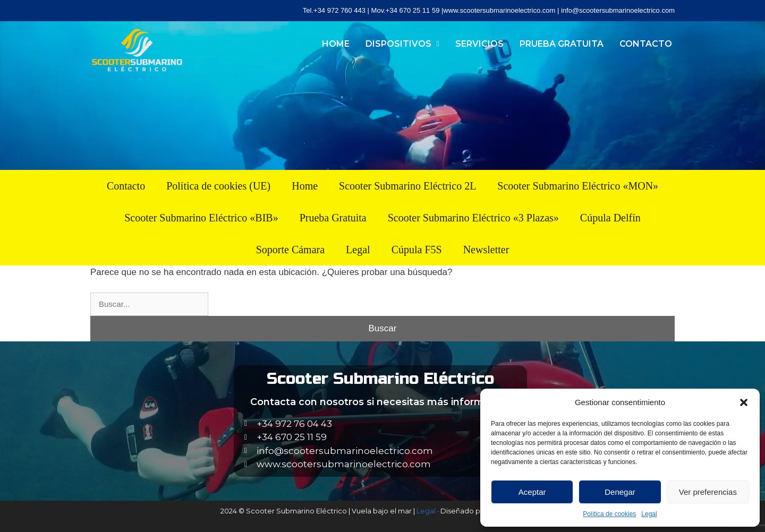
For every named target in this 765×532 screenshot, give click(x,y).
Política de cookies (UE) (218, 186)
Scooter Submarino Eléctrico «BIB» (201, 218)
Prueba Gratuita (562, 44)
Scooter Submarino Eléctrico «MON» (578, 186)
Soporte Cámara (290, 250)
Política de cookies (609, 514)
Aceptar (532, 492)
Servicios (479, 44)
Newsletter (486, 250)
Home (336, 44)
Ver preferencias (708, 492)
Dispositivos (402, 44)
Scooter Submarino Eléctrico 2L (407, 186)
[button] (744, 402)
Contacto (646, 44)
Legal (649, 514)
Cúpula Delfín (610, 218)
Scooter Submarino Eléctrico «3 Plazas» (473, 218)
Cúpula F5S (417, 250)
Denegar (620, 492)
